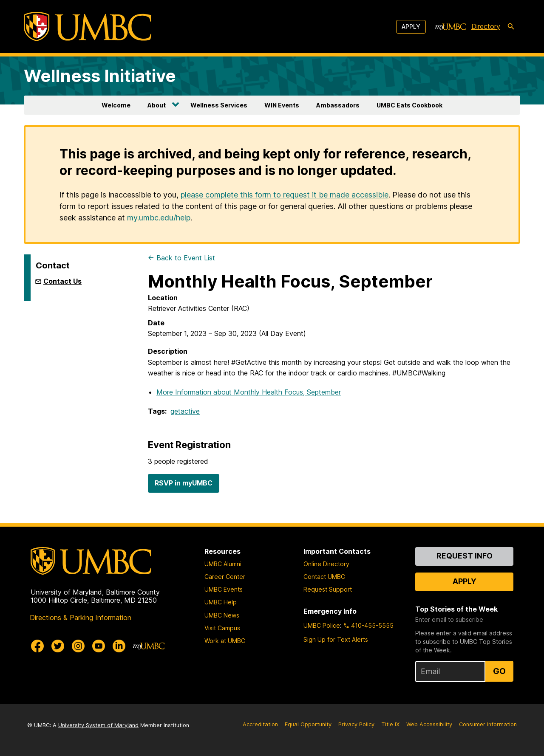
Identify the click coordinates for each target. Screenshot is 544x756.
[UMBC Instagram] (78, 646)
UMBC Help (221, 602)
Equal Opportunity (308, 724)
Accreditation (260, 724)
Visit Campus (222, 628)
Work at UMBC (225, 641)
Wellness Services (219, 105)
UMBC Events (224, 589)
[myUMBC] (450, 27)
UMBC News (222, 615)
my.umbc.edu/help (159, 218)
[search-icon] (511, 27)
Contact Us (62, 281)
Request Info (465, 556)
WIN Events (282, 105)
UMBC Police (322, 625)
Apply (411, 27)
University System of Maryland (98, 725)
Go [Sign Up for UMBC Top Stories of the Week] (499, 671)
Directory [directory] (486, 26)
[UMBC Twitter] (58, 646)
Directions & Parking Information (81, 618)
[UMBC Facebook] (37, 646)
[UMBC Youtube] (99, 646)
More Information (249, 392)
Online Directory (326, 564)
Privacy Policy (356, 724)
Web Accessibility (429, 724)
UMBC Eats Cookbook (409, 105)
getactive (185, 411)
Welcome (116, 105)
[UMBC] (88, 27)
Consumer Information (488, 724)
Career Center (225, 577)
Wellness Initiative (100, 76)
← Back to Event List (181, 258)
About (157, 105)
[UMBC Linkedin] (119, 646)
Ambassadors (338, 105)
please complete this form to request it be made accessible (285, 195)
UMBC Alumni (223, 564)
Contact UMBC (324, 577)
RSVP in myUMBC (184, 483)
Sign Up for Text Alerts (336, 639)
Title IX (390, 724)
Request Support (328, 589)
